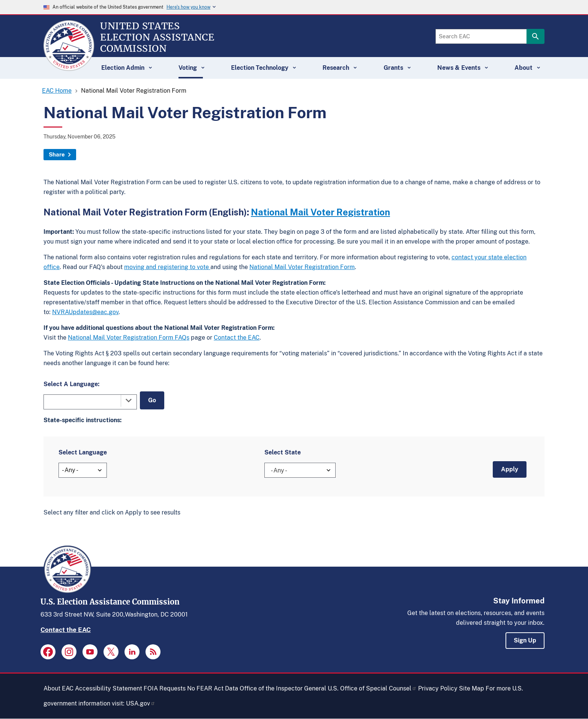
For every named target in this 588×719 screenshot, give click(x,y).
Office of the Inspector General (283, 688)
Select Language (83, 452)
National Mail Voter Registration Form (302, 267)
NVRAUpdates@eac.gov (85, 312)
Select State (283, 452)
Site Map (472, 688)
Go (152, 400)
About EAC (58, 688)
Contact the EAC (237, 338)
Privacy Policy (438, 688)
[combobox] (90, 402)
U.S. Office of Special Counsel (372, 688)
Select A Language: (71, 384)
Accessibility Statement (109, 688)
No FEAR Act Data (213, 688)
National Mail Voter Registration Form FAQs (129, 338)
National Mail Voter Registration (320, 212)
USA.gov (141, 703)
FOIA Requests (165, 688)
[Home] (69, 68)
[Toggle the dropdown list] (129, 400)
